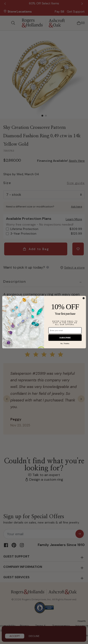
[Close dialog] (84, 298)
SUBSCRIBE (65, 337)
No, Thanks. (65, 343)
